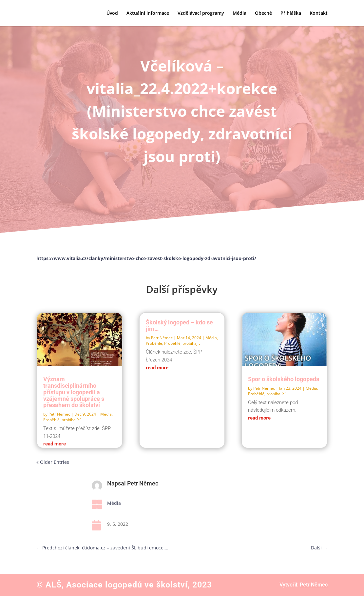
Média (239, 13)
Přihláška (291, 13)
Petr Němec (59, 414)
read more (55, 444)
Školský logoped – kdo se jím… (179, 326)
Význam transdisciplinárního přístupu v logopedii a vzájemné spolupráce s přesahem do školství (74, 392)
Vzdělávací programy (201, 13)
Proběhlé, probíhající (62, 420)
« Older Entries (53, 462)
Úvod (112, 13)
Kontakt (319, 13)
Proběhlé (154, 343)
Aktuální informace (148, 13)
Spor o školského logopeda (284, 379)
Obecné (263, 13)
